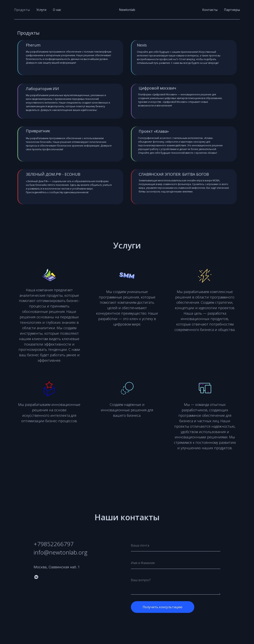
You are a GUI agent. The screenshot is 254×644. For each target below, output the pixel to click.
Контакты (210, 10)
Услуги (41, 10)
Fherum (33, 45)
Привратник (38, 131)
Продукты (22, 10)
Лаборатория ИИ (42, 89)
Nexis (142, 45)
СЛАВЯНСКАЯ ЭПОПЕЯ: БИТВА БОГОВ (174, 174)
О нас (57, 10)
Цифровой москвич (157, 88)
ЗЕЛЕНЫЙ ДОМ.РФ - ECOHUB (53, 174)
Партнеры (232, 10)
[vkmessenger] (36, 577)
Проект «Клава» (154, 131)
